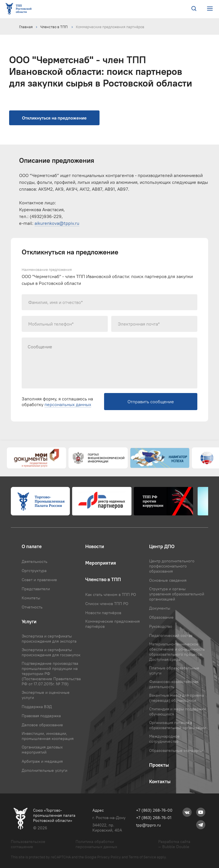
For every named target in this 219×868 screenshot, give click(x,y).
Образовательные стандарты (176, 750)
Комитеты (31, 598)
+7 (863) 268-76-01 (154, 818)
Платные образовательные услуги (174, 670)
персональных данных (68, 404)
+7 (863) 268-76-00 (154, 810)
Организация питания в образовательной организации (178, 725)
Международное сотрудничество (164, 739)
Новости (95, 546)
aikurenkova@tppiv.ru (57, 223)
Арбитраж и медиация (42, 761)
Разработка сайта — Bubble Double (174, 844)
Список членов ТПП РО (107, 604)
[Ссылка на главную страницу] (20, 9)
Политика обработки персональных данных (96, 844)
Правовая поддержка (41, 716)
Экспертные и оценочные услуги (46, 695)
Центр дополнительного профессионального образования (172, 566)
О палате (32, 546)
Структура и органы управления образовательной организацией (177, 594)
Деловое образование (42, 725)
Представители (36, 589)
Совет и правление (39, 580)
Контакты (160, 781)
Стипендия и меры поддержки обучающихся (178, 711)
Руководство (161, 626)
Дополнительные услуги (44, 770)
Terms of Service (142, 857)
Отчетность (32, 607)
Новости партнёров (103, 613)
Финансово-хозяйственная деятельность (174, 684)
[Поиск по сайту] (194, 9)
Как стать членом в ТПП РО (111, 595)
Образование (161, 617)
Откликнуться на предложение (54, 118)
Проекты (159, 765)
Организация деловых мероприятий (42, 750)
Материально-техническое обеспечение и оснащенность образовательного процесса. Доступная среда (177, 652)
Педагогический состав (171, 635)
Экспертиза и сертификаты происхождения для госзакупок (51, 652)
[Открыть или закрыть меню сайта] (210, 9)
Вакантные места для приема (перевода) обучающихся (177, 698)
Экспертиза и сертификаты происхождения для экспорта (49, 639)
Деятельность (35, 561)
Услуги (29, 622)
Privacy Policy (109, 857)
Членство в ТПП (54, 27)
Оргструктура (34, 571)
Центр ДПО (162, 546)
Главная (26, 27)
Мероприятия (101, 563)
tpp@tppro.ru (148, 825)
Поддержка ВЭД (37, 707)
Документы (160, 608)
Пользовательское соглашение (28, 844)
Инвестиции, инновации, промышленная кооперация (48, 736)
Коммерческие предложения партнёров (110, 27)
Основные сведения (168, 580)
